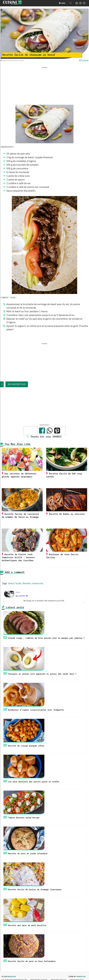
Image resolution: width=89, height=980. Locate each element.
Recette (27, 583)
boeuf (11, 583)
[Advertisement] (44, 85)
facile (18, 583)
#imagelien (81, 976)
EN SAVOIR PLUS (17, 384)
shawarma (38, 583)
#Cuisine (84, 60)
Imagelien (12, 976)
